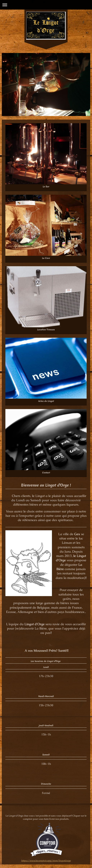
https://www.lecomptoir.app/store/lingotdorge (46, 861)
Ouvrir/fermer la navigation (46, 5)
